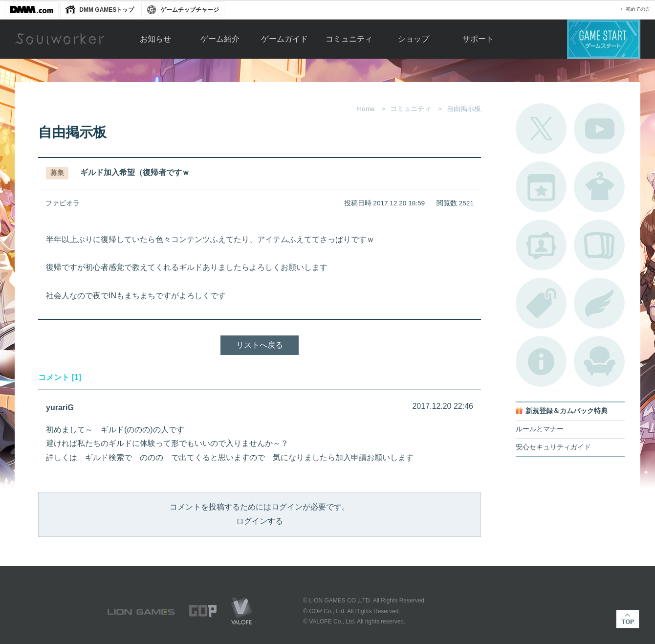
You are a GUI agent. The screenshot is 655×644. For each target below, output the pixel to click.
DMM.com (32, 10)
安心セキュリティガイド (553, 447)
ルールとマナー (540, 429)
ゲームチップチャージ (190, 10)
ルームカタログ (599, 361)
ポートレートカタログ (541, 245)
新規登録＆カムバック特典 (567, 411)
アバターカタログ (599, 187)
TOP (628, 619)
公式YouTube (599, 129)
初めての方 (638, 9)
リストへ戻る (260, 345)
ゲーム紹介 (220, 39)
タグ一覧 (541, 303)
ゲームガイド (284, 39)
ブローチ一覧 (599, 303)
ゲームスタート (604, 39)
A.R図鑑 (599, 245)
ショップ (414, 39)
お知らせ (155, 39)
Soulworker (60, 39)
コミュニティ (349, 39)
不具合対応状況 (541, 361)
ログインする (260, 521)
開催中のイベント (541, 187)
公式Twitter (541, 129)
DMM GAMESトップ (107, 10)
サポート (478, 39)
